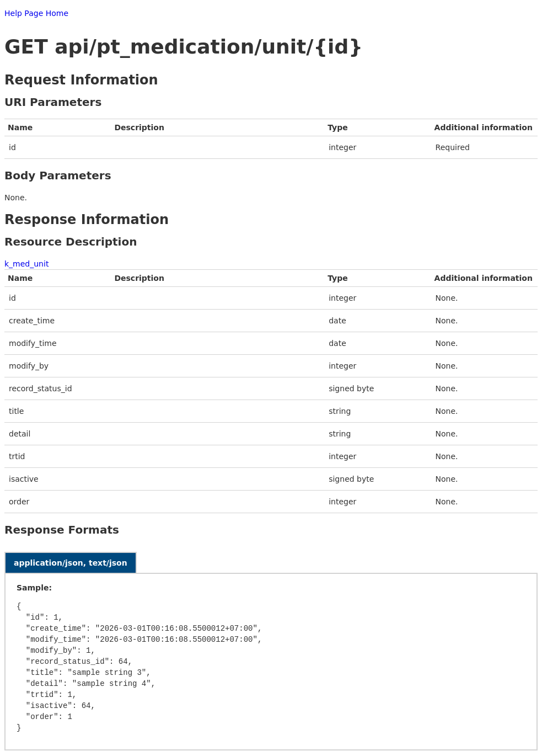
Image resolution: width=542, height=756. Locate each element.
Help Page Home (36, 13)
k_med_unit (26, 264)
